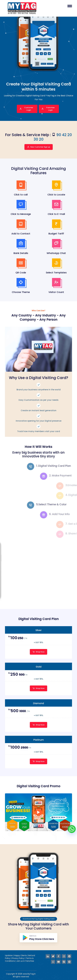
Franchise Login (48, 109)
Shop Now (38, 652)
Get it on (38, 938)
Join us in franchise (25, 961)
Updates (9, 955)
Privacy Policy (18, 958)
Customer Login (26, 109)
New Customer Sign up (39, 147)
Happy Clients (21, 955)
